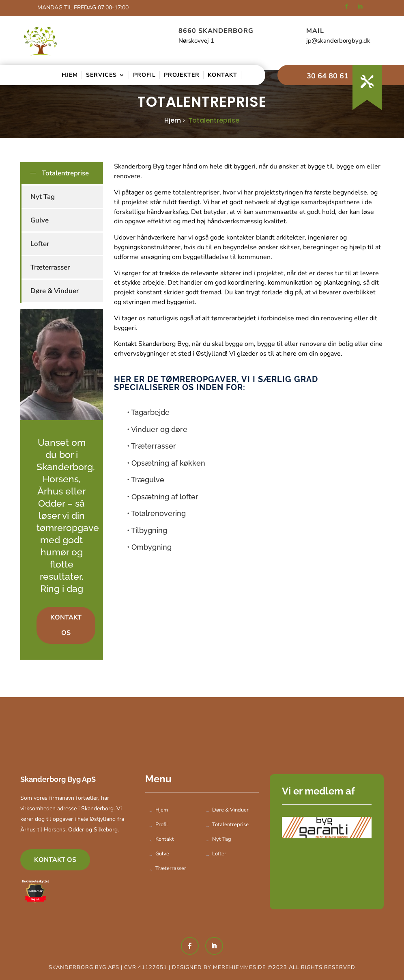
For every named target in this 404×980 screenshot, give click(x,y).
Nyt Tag (43, 197)
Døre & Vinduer (55, 291)
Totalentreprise (214, 120)
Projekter (182, 75)
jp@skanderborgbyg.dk (338, 41)
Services (101, 75)
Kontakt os (66, 625)
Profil (144, 75)
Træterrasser (50, 267)
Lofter (40, 244)
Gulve (40, 220)
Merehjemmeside (240, 967)
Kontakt (222, 75)
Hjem (70, 75)
